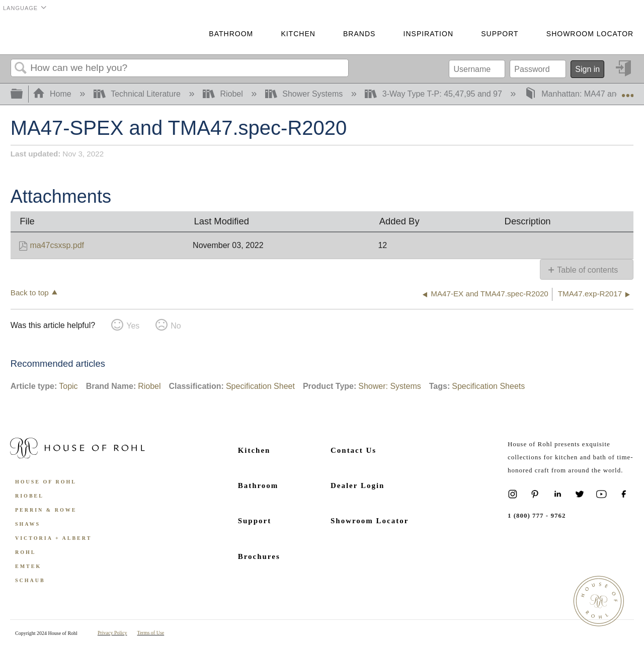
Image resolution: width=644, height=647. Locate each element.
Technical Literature (138, 94)
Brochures (259, 556)
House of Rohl (46, 482)
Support (500, 34)
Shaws (28, 524)
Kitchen (298, 34)
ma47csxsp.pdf (57, 245)
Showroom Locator (590, 34)
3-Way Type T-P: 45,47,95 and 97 (434, 94)
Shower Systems (305, 94)
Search (21, 68)
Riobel (224, 94)
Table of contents (587, 270)
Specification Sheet (260, 386)
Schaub (30, 580)
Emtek (28, 566)
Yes (133, 326)
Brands (359, 34)
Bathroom (231, 34)
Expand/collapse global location (627, 91)
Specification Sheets (488, 386)
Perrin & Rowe (46, 510)
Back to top (30, 293)
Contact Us (353, 450)
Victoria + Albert (53, 538)
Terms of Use (151, 633)
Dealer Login (357, 486)
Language (20, 8)
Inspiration (428, 34)
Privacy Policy (112, 633)
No (176, 326)
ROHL (25, 552)
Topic (68, 386)
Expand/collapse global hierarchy (23, 94)
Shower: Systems (389, 386)
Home (53, 94)
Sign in (587, 69)
